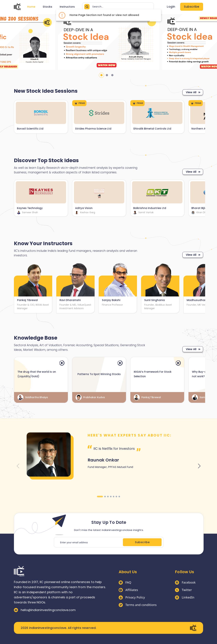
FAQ (125, 583)
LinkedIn (185, 597)
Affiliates (128, 590)
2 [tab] (107, 75)
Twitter (183, 590)
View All (193, 92)
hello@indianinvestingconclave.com (45, 610)
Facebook (185, 583)
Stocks (47, 7)
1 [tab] (101, 75)
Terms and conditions (138, 605)
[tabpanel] (109, 42)
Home (31, 7)
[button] (100, 497)
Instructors (67, 7)
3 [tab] (112, 75)
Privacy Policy (132, 597)
